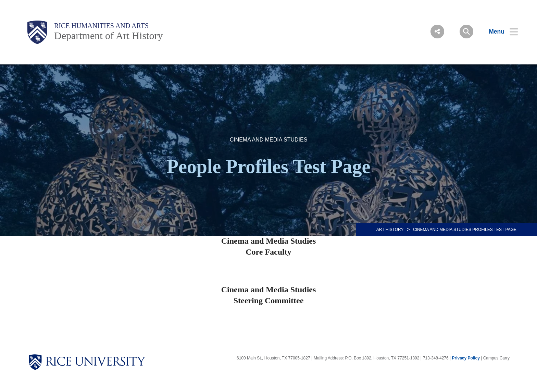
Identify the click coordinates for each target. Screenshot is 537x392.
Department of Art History (108, 35)
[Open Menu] (499, 32)
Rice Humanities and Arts (101, 26)
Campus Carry (496, 358)
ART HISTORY (390, 230)
